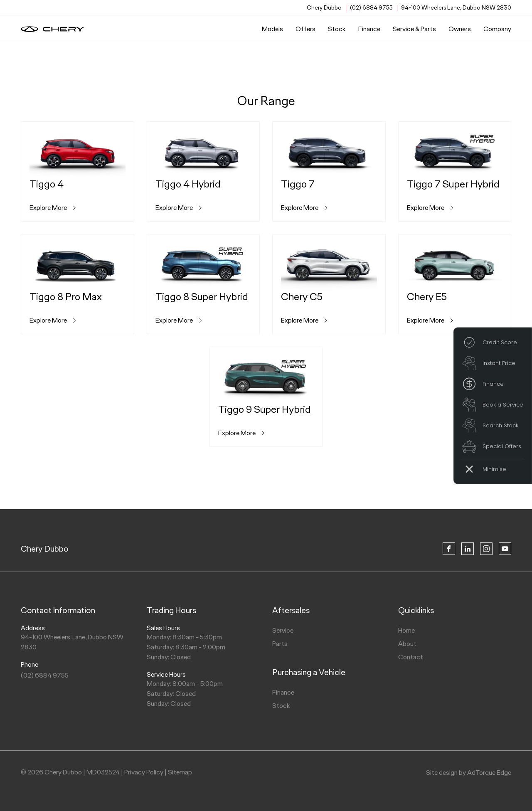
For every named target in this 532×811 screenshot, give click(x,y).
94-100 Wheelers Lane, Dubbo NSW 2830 (456, 7)
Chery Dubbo (45, 549)
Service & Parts (414, 29)
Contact (411, 657)
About (407, 644)
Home (406, 630)
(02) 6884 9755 (371, 7)
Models (272, 29)
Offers (305, 29)
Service (283, 630)
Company (497, 29)
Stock (337, 29)
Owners (460, 29)
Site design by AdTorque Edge (469, 773)
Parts (280, 644)
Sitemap (180, 772)
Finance (369, 29)
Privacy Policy (144, 772)
